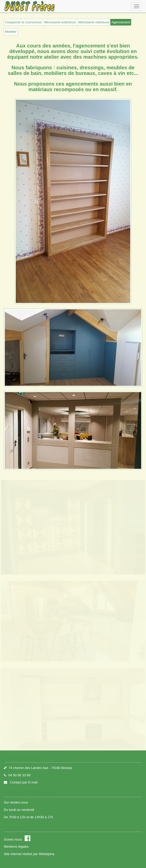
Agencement (121, 22)
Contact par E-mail (23, 782)
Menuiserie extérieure (60, 22)
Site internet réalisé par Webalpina (29, 854)
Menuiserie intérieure (94, 22)
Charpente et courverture (24, 22)
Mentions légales (16, 847)
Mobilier (11, 32)
